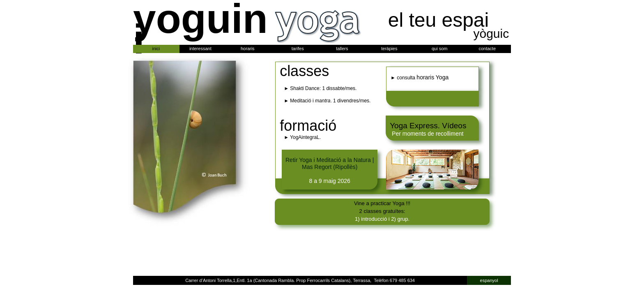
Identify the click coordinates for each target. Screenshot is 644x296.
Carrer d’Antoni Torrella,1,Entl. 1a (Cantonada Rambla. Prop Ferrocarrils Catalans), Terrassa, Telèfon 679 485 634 (300, 280)
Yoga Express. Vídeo (426, 126)
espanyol (489, 280)
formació (308, 126)
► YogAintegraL (302, 137)
